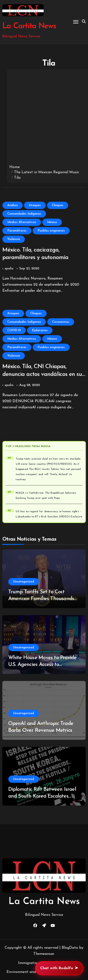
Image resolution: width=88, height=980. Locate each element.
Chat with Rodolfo (59, 968)
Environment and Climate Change (36, 972)
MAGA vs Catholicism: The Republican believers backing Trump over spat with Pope (46, 496)
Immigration (29, 963)
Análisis (13, 205)
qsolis (9, 269)
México (52, 222)
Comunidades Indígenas (24, 214)
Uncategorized (24, 582)
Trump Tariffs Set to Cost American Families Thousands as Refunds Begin (41, 599)
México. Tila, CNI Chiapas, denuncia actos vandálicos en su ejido (42, 374)
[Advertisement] (44, 118)
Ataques (35, 205)
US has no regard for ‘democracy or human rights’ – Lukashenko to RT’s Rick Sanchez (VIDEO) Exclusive (49, 514)
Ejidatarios (40, 330)
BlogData (70, 948)
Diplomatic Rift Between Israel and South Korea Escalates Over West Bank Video (42, 796)
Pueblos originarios (51, 231)
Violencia (14, 239)
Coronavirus (61, 322)
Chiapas (58, 205)
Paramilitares (17, 231)
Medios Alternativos (22, 222)
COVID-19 (14, 330)
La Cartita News (29, 26)
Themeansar (44, 954)
